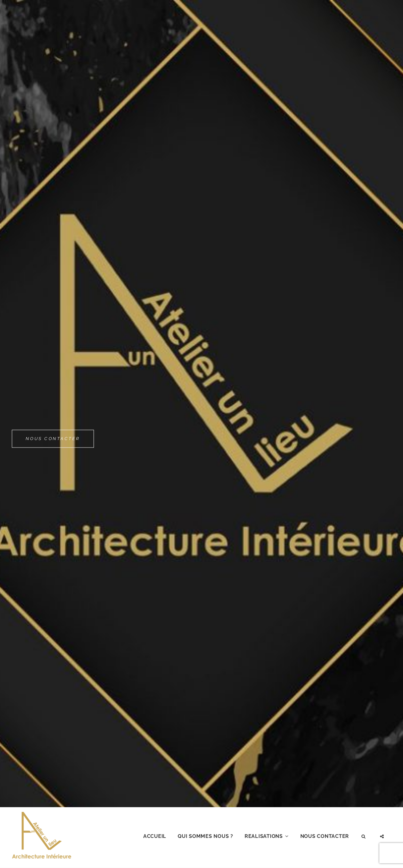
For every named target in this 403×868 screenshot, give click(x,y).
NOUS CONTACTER (53, 436)
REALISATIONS (264, 836)
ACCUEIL (155, 836)
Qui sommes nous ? (205, 836)
